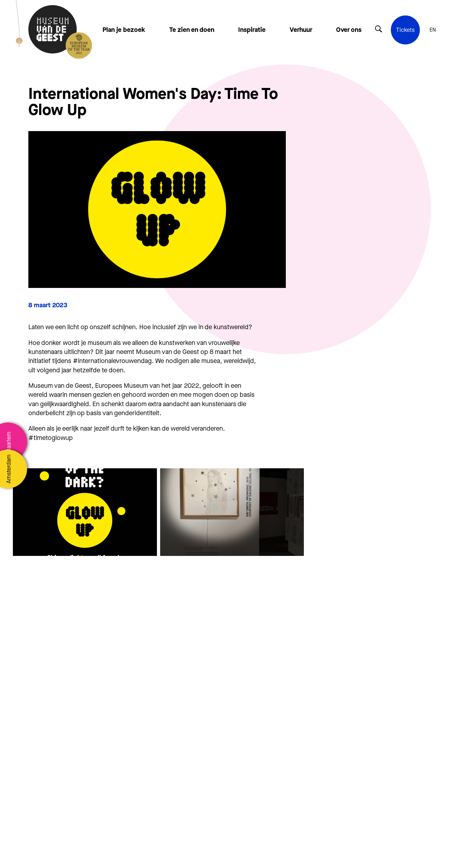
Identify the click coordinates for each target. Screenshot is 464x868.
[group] (85, 512)
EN (433, 30)
